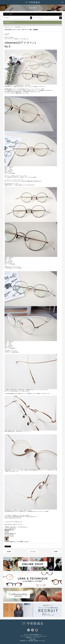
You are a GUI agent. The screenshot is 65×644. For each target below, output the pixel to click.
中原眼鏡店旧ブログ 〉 (9, 22)
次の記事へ (56, 552)
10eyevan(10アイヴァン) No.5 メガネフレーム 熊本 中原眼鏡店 (21, 30)
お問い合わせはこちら (9, 530)
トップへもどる (32, 552)
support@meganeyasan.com (40, 636)
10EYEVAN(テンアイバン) (20, 27)
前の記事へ (9, 552)
